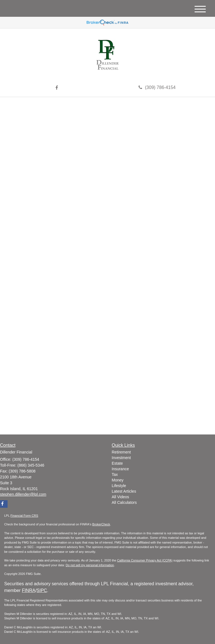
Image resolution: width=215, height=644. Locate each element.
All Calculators (124, 502)
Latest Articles (124, 491)
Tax (115, 474)
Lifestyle (119, 486)
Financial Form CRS (24, 516)
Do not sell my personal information (90, 565)
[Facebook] (57, 88)
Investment (121, 458)
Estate (117, 463)
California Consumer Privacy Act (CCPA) (145, 560)
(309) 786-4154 (157, 87)
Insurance (120, 469)
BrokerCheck (101, 524)
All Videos (120, 497)
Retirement (121, 452)
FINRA (29, 590)
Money (118, 480)
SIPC (42, 590)
